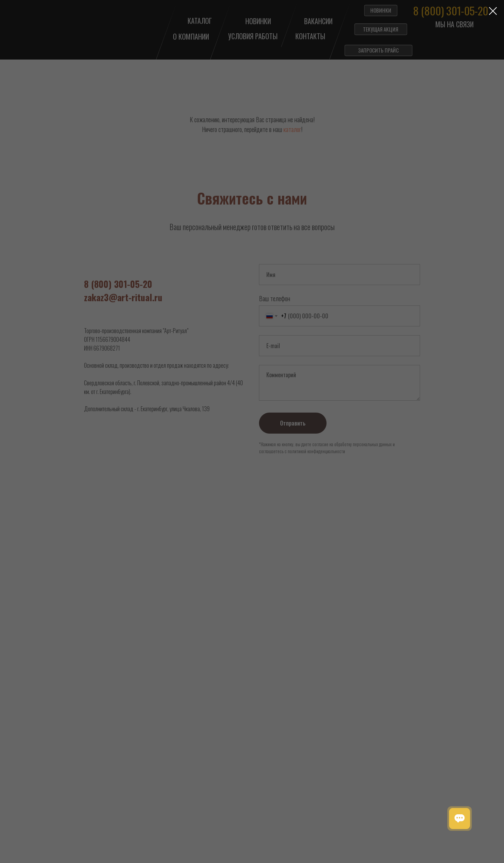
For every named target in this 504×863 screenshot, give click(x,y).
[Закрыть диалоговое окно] (493, 11)
